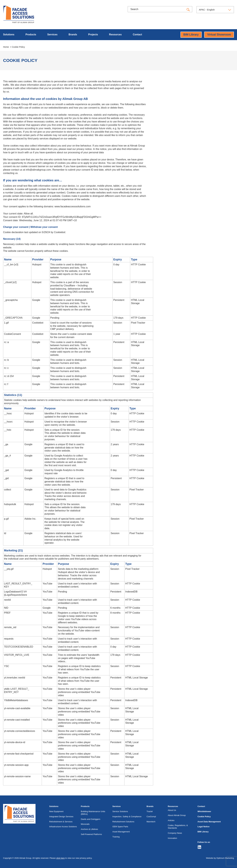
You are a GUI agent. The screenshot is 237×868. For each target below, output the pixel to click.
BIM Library (191, 35)
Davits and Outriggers (91, 819)
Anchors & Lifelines (89, 829)
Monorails (85, 824)
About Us (172, 810)
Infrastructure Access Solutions (63, 827)
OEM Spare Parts (120, 827)
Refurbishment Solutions (123, 822)
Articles (171, 820)
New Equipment (56, 811)
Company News (175, 833)
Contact (137, 35)
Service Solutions (120, 811)
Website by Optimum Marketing (220, 858)
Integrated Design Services (61, 817)
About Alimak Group (177, 815)
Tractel (150, 811)
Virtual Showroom (219, 35)
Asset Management (121, 832)
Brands (73, 35)
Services (52, 35)
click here (60, 858)
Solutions (9, 35)
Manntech (151, 822)
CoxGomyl (151, 817)
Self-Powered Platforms (91, 834)
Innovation (172, 838)
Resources (115, 35)
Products (31, 35)
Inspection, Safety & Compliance (127, 817)
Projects (93, 35)
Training (116, 837)
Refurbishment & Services (61, 822)
